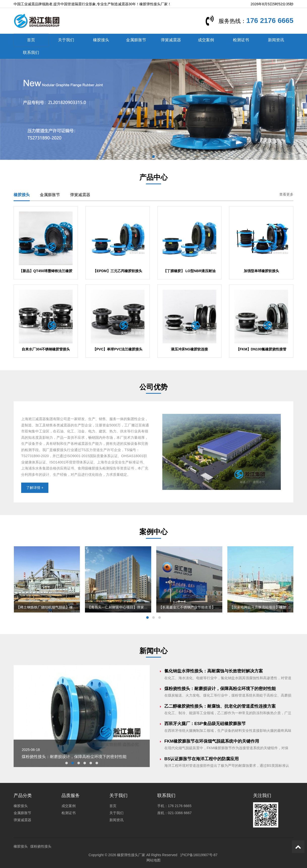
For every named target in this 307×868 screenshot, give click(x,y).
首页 (31, 40)
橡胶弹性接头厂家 (131, 855)
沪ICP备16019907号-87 (199, 855)
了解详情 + (35, 488)
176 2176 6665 (270, 21)
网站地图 (154, 860)
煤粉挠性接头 (41, 846)
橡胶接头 (101, 40)
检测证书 (241, 40)
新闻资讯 (276, 40)
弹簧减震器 (171, 40)
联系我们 (31, 52)
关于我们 (66, 40)
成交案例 (206, 40)
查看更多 (286, 194)
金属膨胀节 (136, 40)
